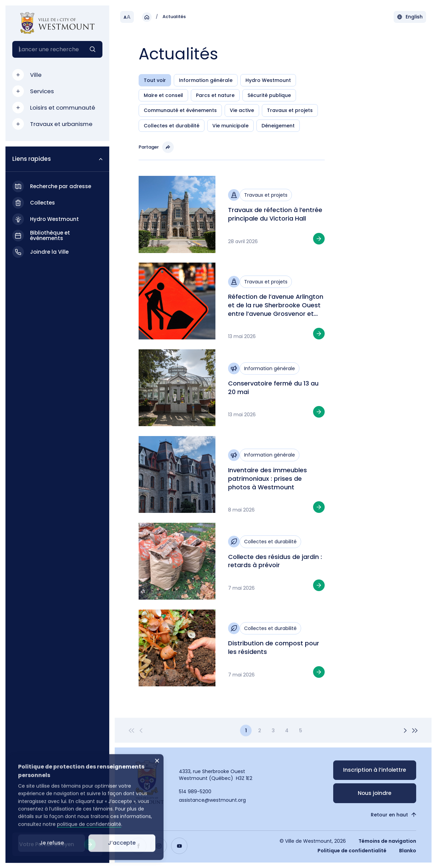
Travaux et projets (290, 111)
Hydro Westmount (268, 80)
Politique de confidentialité (352, 851)
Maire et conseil (163, 95)
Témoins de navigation (387, 841)
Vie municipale (230, 126)
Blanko (408, 851)
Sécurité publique (269, 95)
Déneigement (278, 126)
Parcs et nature (215, 95)
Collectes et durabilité (172, 126)
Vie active (242, 111)
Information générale (206, 80)
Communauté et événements (180, 111)
